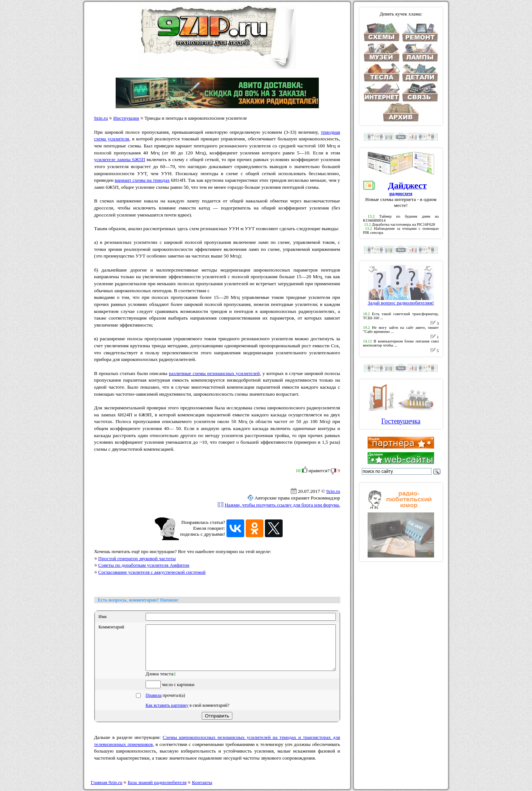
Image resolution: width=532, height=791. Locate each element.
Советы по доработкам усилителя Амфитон (144, 565)
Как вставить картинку (167, 714)
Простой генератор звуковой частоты (137, 558)
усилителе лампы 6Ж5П (120, 159)
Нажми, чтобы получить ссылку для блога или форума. (282, 505)
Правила (154, 704)
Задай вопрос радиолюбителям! (401, 301)
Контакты (202, 782)
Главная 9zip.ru (107, 782)
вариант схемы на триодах (142, 180)
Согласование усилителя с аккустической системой (152, 572)
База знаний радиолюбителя (157, 782)
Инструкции (126, 118)
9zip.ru (101, 118)
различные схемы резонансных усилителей (214, 373)
